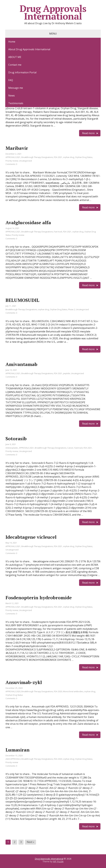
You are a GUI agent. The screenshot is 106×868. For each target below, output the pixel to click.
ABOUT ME (15, 57)
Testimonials (16, 103)
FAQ (11, 80)
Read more (88, 133)
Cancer (70, 448)
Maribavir (17, 148)
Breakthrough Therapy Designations (37, 157)
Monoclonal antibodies (73, 691)
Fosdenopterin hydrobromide (39, 598)
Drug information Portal (22, 72)
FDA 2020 (58, 691)
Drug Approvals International (53, 12)
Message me (16, 88)
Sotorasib (16, 439)
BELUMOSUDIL (22, 300)
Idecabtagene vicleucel (31, 537)
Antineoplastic (12, 448)
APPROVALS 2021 (13, 157)
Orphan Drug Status (84, 157)
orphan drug (69, 157)
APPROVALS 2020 (13, 691)
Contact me (15, 65)
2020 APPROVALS (13, 759)
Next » (30, 842)
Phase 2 (72, 309)
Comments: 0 (11, 164)
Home (12, 42)
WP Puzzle (58, 861)
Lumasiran (18, 750)
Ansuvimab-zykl (24, 682)
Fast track (58, 232)
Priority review (12, 161)
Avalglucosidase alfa (28, 223)
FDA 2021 (58, 157)
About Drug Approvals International (29, 49)
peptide (67, 373)
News (12, 96)
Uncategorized (25, 161)
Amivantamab (21, 364)
